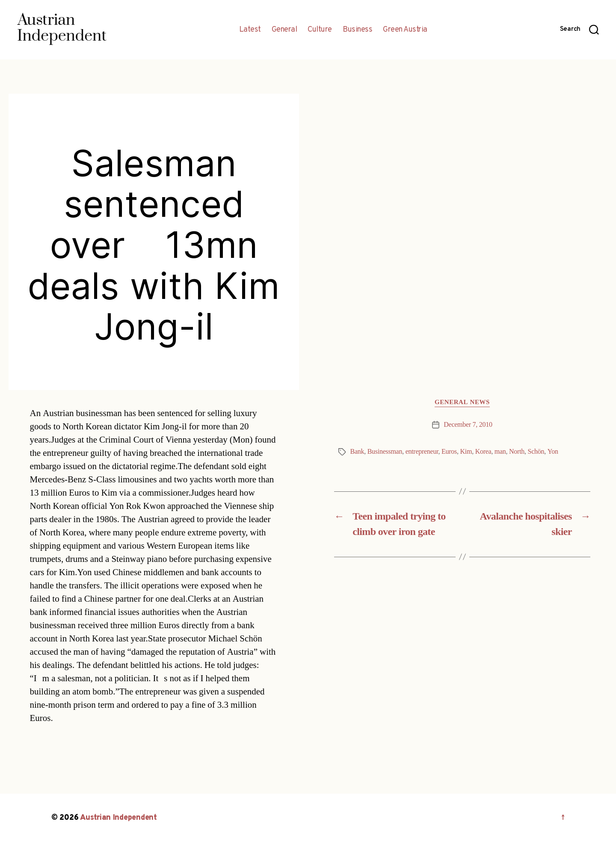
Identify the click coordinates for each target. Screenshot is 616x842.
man (500, 452)
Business (357, 30)
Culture (320, 30)
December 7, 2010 (468, 425)
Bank (357, 452)
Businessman (385, 452)
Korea (483, 452)
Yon (553, 452)
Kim (466, 452)
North (517, 452)
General (284, 30)
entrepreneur (422, 452)
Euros (449, 452)
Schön (536, 452)
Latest (250, 30)
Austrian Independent (118, 818)
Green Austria (405, 30)
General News (462, 402)
